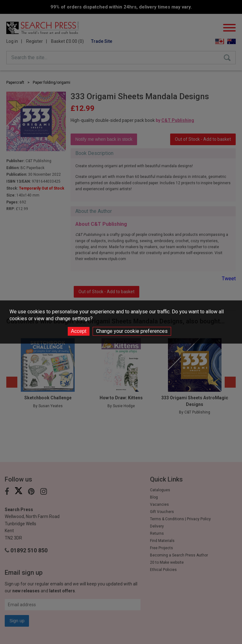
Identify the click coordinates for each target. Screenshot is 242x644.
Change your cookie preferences (132, 331)
